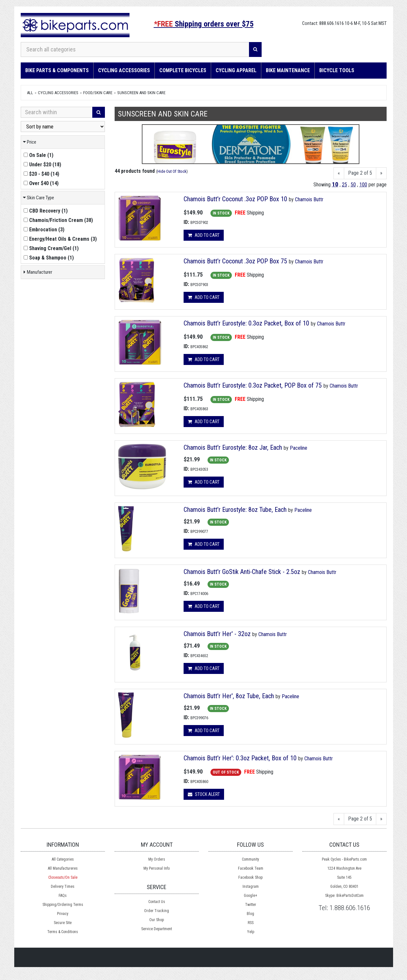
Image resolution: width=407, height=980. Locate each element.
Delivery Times (63, 886)
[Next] (381, 173)
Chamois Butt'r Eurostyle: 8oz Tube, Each (235, 510)
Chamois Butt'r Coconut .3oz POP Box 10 (235, 199)
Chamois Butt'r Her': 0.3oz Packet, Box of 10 (240, 758)
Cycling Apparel (236, 70)
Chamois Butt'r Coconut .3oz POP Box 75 (235, 261)
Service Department (157, 929)
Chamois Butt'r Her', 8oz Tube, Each (229, 696)
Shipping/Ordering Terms (63, 905)
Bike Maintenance (288, 70)
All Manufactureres (63, 868)
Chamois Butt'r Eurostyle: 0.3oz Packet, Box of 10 (246, 323)
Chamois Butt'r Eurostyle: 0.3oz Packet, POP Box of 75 (253, 385)
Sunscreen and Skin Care (141, 93)
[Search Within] (57, 112)
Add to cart (204, 235)
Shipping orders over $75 (204, 24)
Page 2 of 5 (360, 173)
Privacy (63, 914)
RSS (251, 923)
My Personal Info (157, 868)
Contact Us (157, 902)
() (39, 155)
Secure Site (63, 923)
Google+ (250, 896)
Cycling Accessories (124, 70)
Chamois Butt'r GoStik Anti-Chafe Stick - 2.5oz (242, 572)
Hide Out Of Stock (172, 171)
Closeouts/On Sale (63, 877)
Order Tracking (157, 911)
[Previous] (339, 173)
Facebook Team (251, 868)
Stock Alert (204, 794)
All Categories (63, 859)
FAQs (63, 896)
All (30, 93)
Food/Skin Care (98, 93)
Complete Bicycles (183, 70)
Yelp (251, 932)
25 (345, 185)
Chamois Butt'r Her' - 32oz (217, 634)
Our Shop (157, 920)
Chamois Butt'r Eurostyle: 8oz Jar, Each (233, 447)
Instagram (251, 886)
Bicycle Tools (337, 70)
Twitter (251, 905)
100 (363, 185)
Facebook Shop (250, 877)
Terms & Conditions (63, 932)
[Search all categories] (135, 50)
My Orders (157, 859)
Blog (250, 914)
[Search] (255, 50)
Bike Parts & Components (57, 70)
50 (353, 185)
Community (250, 859)
